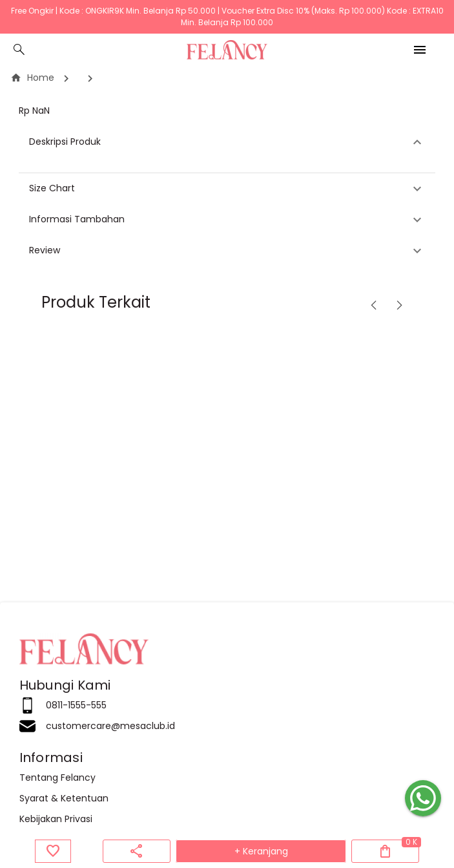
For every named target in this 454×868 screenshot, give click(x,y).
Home (32, 78)
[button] (227, 142)
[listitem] (227, 706)
